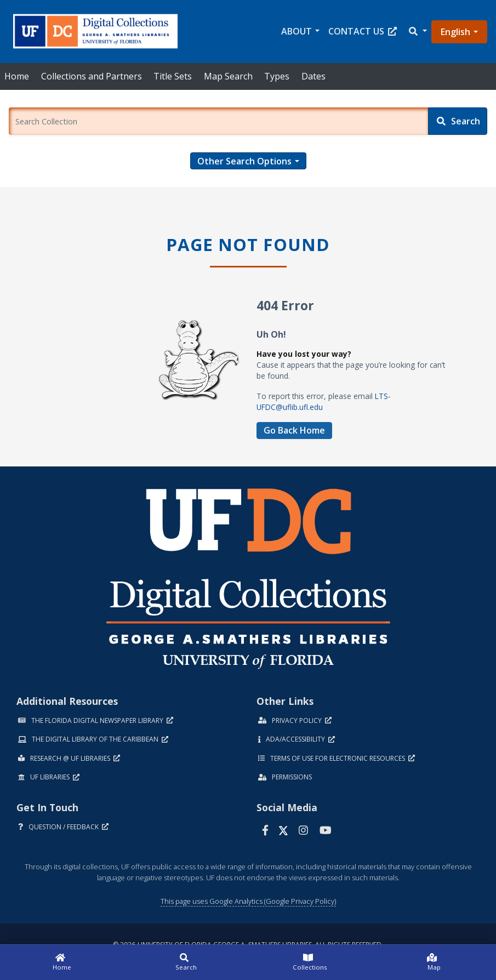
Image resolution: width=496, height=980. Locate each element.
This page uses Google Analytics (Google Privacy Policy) (248, 901)
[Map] (434, 962)
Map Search (228, 76)
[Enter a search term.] (218, 121)
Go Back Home (294, 430)
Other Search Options (244, 161)
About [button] (297, 31)
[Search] (458, 121)
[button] (417, 32)
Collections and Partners (92, 76)
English (455, 32)
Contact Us (363, 31)
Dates (313, 76)
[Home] (62, 962)
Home (17, 76)
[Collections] (310, 962)
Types (277, 76)
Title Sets (173, 76)
